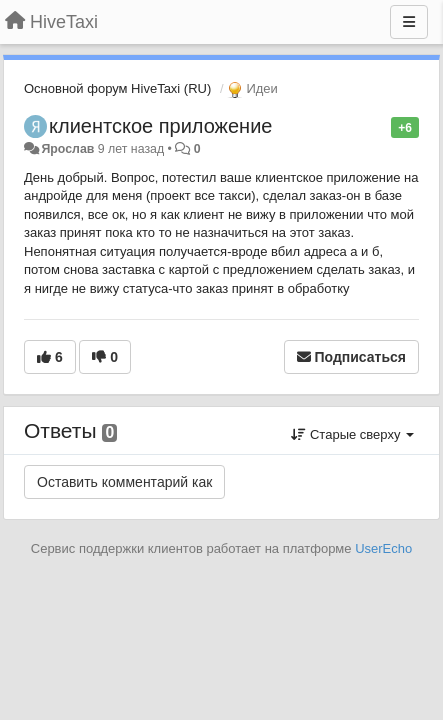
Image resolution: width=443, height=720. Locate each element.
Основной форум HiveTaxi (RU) (117, 88)
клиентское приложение (160, 126)
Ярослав (67, 149)
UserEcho (383, 548)
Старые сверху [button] (352, 434)
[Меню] (409, 22)
